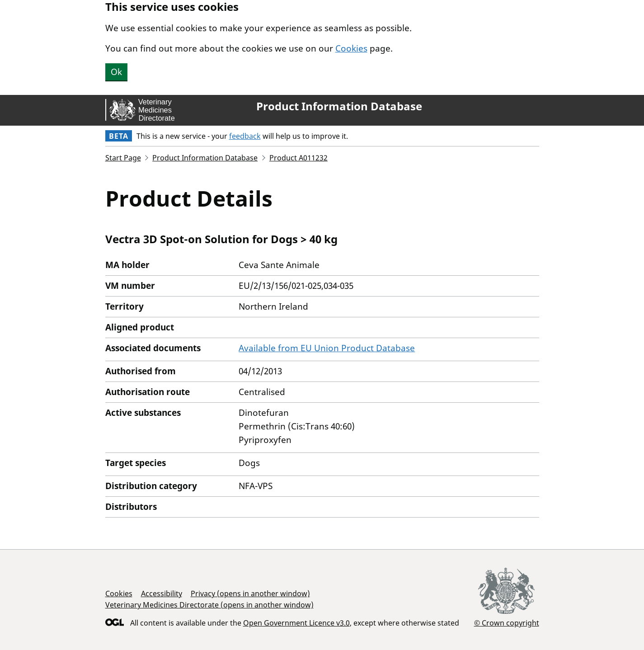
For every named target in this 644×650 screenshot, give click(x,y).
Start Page (123, 158)
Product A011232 (298, 158)
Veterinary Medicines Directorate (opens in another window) (209, 605)
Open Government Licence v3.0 (296, 623)
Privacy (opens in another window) (250, 593)
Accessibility (162, 593)
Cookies (351, 48)
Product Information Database (339, 106)
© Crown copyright (507, 623)
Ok (116, 72)
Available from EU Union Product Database (327, 348)
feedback (245, 136)
